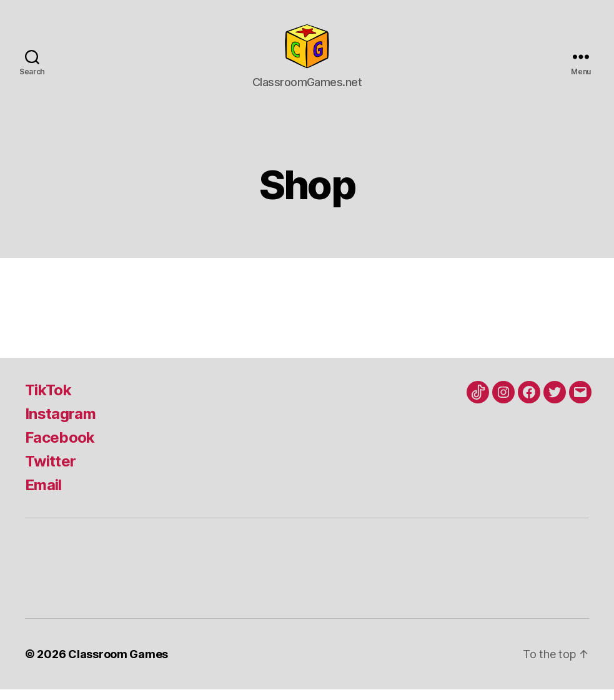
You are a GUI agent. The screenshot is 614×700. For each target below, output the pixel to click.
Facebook (60, 448)
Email (43, 495)
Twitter (50, 472)
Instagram (60, 424)
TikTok (48, 401)
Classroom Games (118, 665)
